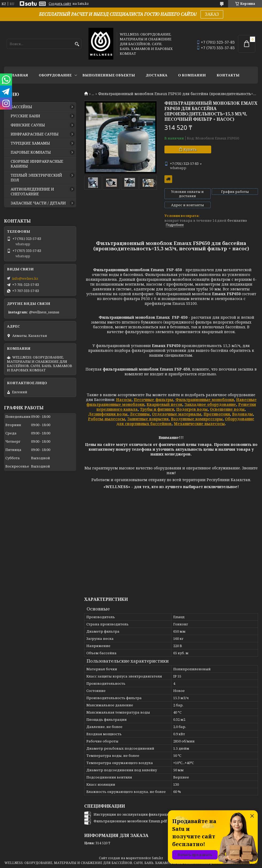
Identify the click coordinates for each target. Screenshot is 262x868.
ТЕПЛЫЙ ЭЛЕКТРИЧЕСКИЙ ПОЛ (36, 178)
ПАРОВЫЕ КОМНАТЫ (31, 152)
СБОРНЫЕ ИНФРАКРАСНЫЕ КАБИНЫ (37, 164)
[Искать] (77, 44)
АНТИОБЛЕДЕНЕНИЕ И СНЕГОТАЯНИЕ (32, 192)
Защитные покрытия (148, 419)
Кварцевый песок (164, 404)
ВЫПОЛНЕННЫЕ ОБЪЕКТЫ (109, 75)
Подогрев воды (192, 409)
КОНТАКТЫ (228, 75)
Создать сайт (60, 4)
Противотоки (217, 414)
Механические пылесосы (199, 424)
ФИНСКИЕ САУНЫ (28, 125)
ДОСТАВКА (157, 75)
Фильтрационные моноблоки (205, 400)
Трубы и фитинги (157, 409)
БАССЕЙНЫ (21, 107)
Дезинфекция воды (108, 414)
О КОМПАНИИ (192, 75)
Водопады (242, 414)
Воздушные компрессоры (197, 419)
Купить (190, 149)
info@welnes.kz (25, 278)
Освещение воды (227, 409)
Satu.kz (157, 858)
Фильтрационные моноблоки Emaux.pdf (130, 821)
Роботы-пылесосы (107, 419)
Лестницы (140, 414)
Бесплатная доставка (168, 179)
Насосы (124, 400)
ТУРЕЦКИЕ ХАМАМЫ (30, 143)
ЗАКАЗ (212, 14)
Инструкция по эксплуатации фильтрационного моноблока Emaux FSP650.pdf (164, 814)
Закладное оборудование (210, 404)
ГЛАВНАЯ (19, 75)
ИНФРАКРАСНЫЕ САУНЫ (35, 134)
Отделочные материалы (177, 414)
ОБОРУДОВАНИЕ (55, 75)
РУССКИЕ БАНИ (25, 116)
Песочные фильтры (153, 400)
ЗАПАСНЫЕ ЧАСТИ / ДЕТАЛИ (38, 203)
